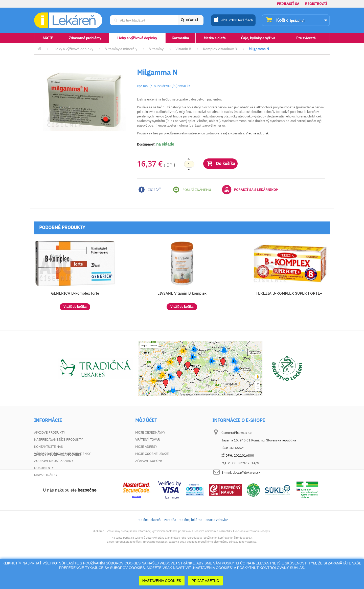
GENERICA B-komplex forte (75, 293)
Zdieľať (150, 190)
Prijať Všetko (205, 581)
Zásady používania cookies (58, 482)
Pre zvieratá (306, 38)
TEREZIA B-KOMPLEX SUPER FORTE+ (289, 293)
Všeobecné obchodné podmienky (62, 454)
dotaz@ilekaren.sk (247, 472)
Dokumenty (44, 468)
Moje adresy (146, 447)
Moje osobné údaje (152, 454)
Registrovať (316, 4)
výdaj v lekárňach (233, 21)
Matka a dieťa (215, 38)
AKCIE (48, 38)
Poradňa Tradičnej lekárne (183, 547)
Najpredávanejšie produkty (59, 440)
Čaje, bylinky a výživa (258, 38)
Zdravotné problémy (85, 38)
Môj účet (146, 420)
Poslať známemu (192, 190)
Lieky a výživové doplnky (137, 38)
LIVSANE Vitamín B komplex (182, 293)
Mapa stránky (46, 475)
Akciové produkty (50, 432)
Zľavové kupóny (149, 461)
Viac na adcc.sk (257, 133)
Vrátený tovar (147, 440)
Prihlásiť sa (288, 4)
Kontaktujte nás (49, 447)
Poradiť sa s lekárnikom (250, 190)
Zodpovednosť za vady (54, 461)
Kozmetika (180, 38)
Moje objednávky (150, 432)
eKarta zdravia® (217, 547)
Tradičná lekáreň (148, 547)
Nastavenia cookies (162, 581)
